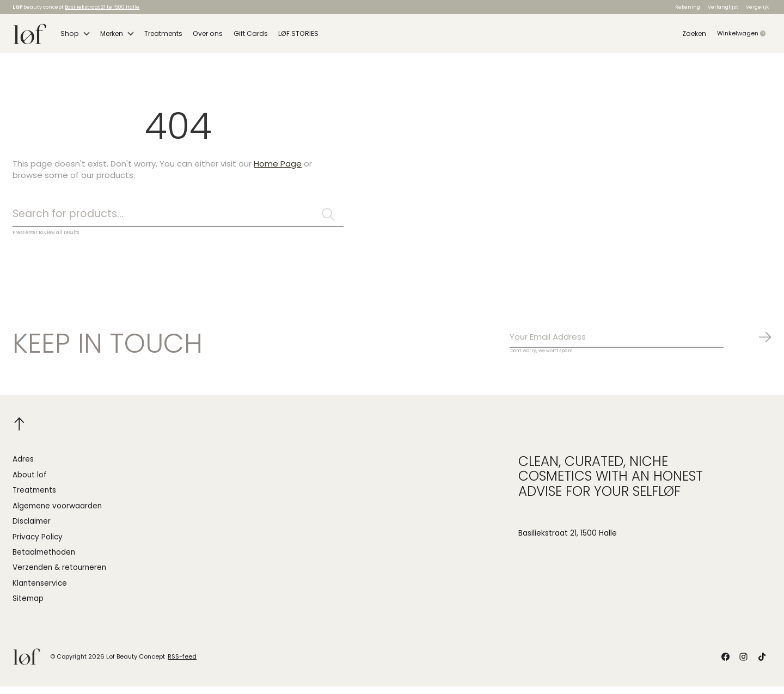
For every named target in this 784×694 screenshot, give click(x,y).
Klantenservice (40, 591)
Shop (74, 36)
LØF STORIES (290, 36)
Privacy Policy (38, 545)
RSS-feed (182, 665)
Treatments (160, 36)
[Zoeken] (178, 220)
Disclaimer (32, 529)
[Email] (641, 345)
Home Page (278, 169)
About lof (30, 483)
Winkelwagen (744, 36)
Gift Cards (244, 36)
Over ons (203, 36)
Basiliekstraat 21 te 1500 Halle (102, 7)
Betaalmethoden (44, 560)
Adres (23, 467)
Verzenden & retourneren (59, 576)
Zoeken (694, 36)
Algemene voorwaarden (57, 514)
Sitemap (28, 607)
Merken (115, 36)
